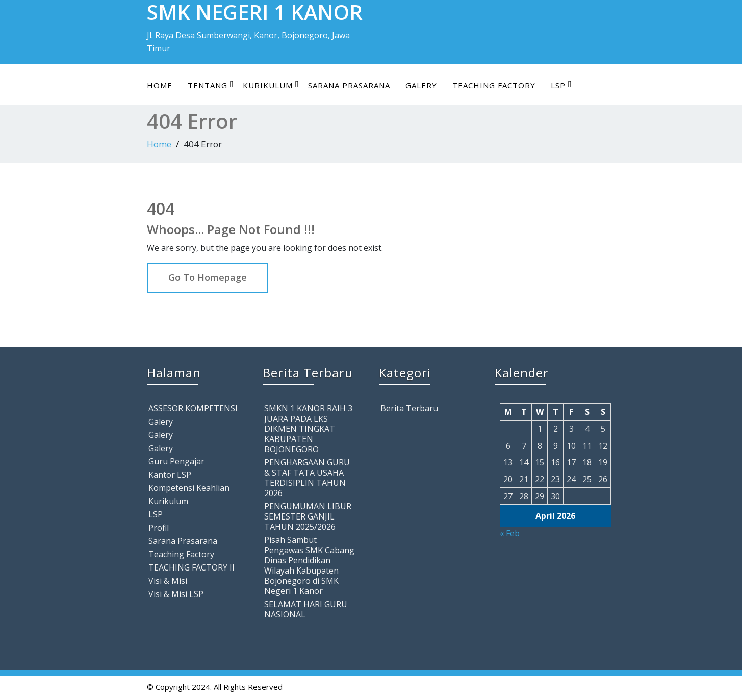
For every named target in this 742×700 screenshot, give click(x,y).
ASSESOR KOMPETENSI (193, 408)
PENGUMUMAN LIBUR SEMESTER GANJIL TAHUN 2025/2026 (308, 516)
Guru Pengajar (176, 461)
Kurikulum (271, 85)
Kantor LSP (170, 475)
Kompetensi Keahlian (189, 488)
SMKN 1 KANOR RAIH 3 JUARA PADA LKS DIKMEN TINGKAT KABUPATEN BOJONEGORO (308, 429)
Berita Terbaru (409, 408)
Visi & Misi (168, 581)
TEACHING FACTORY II (191, 567)
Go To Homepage (208, 277)
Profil (159, 528)
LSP (561, 85)
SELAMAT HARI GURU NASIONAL (306, 609)
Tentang (211, 85)
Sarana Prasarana (349, 85)
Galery (421, 85)
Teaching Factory (494, 85)
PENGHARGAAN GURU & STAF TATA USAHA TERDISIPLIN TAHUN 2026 (307, 478)
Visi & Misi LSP (176, 594)
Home (160, 85)
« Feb (510, 533)
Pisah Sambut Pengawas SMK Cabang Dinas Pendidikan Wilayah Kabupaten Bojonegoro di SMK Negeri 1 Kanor (309, 565)
